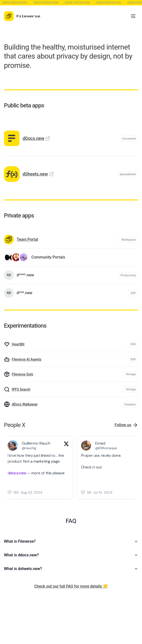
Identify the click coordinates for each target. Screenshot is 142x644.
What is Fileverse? (71, 541)
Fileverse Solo (23, 374)
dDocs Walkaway (25, 404)
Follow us (123, 425)
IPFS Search (21, 389)
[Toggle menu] (133, 16)
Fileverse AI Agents (27, 359)
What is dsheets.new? (71, 569)
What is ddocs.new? (71, 555)
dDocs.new (33, 138)
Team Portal (27, 239)
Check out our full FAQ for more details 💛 (71, 586)
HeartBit (18, 344)
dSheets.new (35, 174)
